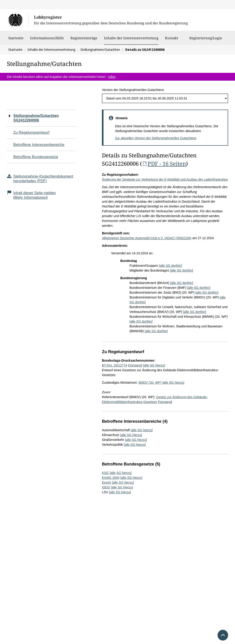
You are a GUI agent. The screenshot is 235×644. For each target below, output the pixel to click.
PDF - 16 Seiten (164, 163)
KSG (105, 473)
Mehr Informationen (30, 197)
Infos (112, 77)
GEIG (106, 487)
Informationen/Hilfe (47, 40)
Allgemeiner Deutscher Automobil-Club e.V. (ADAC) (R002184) (147, 238)
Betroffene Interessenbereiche (39, 145)
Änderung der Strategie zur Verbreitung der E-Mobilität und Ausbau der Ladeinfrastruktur (165, 179)
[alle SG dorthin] (171, 266)
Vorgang (135, 365)
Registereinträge (84, 40)
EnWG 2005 (111, 478)
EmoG (106, 482)
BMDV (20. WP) (150, 383)
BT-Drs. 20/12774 (115, 365)
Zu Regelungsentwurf (31, 132)
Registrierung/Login (206, 40)
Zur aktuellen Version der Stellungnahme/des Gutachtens (156, 138)
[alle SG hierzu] (154, 365)
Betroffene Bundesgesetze (36, 157)
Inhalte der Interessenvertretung (131, 38)
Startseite (16, 40)
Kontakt (172, 40)
